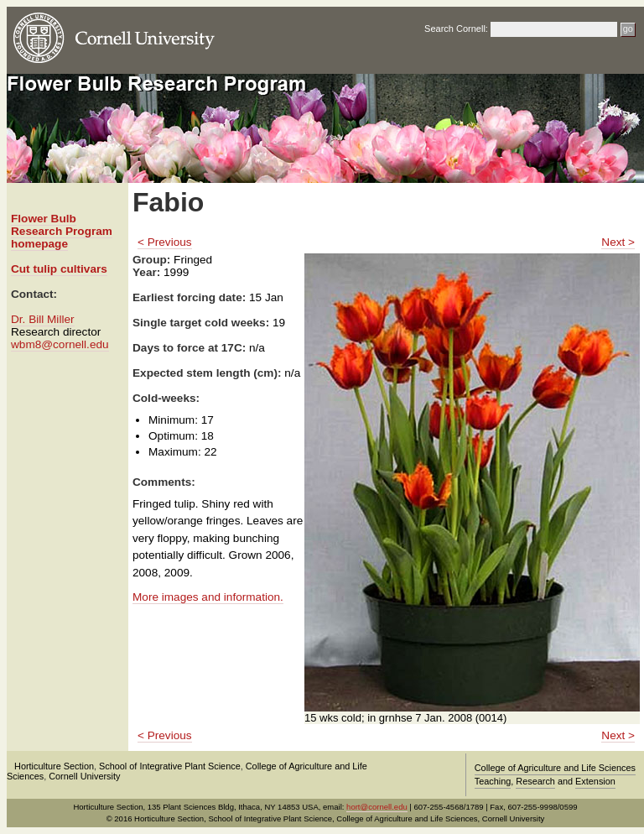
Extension (595, 781)
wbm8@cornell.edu (60, 344)
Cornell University (84, 776)
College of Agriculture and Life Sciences (555, 768)
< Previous (165, 242)
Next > (618, 242)
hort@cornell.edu (377, 807)
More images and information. (208, 597)
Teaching (493, 781)
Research (535, 781)
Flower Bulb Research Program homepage (62, 231)
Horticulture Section (54, 766)
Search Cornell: (456, 29)
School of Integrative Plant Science (170, 766)
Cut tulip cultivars (59, 269)
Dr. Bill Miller (43, 319)
